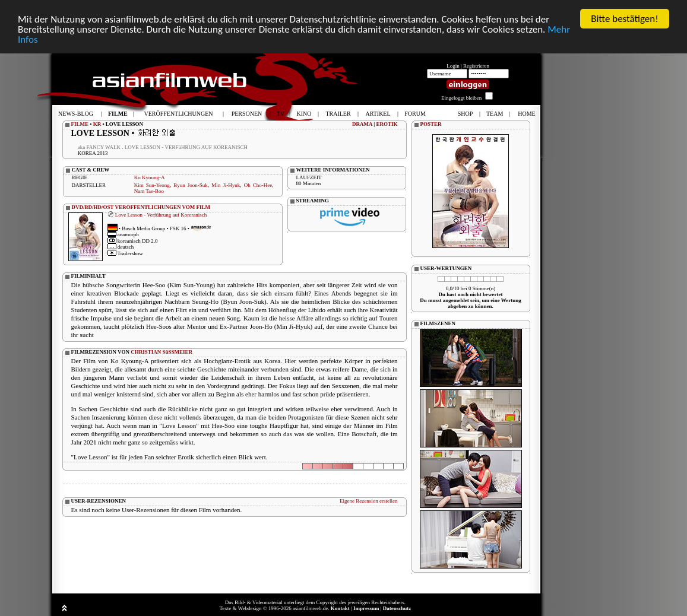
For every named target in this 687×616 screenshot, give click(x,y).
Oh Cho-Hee (258, 185)
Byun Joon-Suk (191, 185)
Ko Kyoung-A (150, 177)
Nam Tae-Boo (149, 191)
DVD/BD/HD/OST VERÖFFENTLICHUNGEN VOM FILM (141, 207)
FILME (80, 124)
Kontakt (340, 608)
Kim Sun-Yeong (152, 185)
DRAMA (362, 124)
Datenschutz (397, 608)
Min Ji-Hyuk (226, 185)
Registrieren (476, 66)
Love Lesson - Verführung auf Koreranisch (161, 214)
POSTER (431, 124)
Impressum (366, 608)
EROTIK (387, 124)
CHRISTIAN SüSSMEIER (162, 352)
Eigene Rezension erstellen (368, 501)
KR (97, 124)
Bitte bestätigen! (625, 19)
